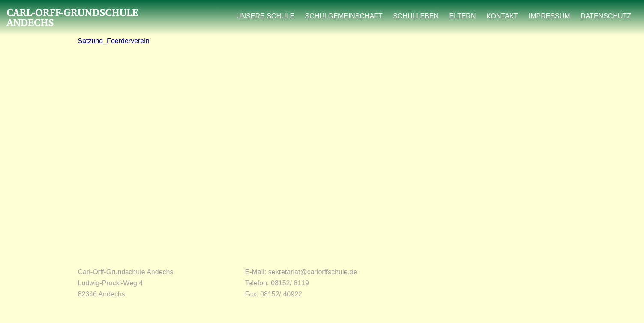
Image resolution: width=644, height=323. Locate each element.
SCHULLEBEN (416, 16)
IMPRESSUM (550, 16)
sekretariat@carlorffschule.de (313, 272)
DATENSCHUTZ (606, 16)
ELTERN (463, 16)
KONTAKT (502, 16)
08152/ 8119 (290, 283)
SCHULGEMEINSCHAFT (344, 16)
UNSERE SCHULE (265, 16)
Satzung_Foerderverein (114, 41)
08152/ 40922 (281, 294)
